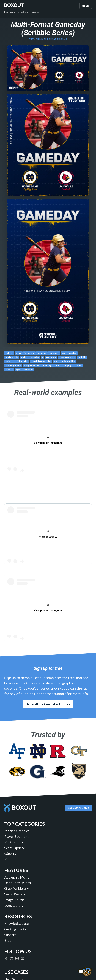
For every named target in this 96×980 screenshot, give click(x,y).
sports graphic (69, 353)
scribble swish (21, 361)
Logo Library (14, 905)
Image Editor (14, 900)
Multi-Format (14, 842)
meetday (47, 365)
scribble (82, 357)
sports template (67, 357)
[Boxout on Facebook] (6, 958)
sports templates (24, 369)
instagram (29, 353)
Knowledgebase (17, 923)
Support (10, 935)
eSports (10, 853)
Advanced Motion (18, 877)
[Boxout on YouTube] (23, 958)
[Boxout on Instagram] (17, 958)
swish (8, 361)
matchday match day (41, 361)
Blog (8, 940)
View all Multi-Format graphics (48, 39)
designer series (32, 365)
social (24, 357)
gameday (42, 353)
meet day (34, 357)
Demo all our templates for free (48, 704)
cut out (9, 369)
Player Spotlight (16, 836)
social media (12, 357)
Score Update (15, 848)
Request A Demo (78, 808)
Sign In (86, 6)
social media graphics (65, 361)
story (18, 353)
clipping (68, 365)
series (57, 365)
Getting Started (16, 929)
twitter (9, 353)
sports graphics (13, 365)
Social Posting (15, 894)
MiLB (8, 859)
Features (9, 12)
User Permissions (18, 883)
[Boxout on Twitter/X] (12, 958)
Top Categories (24, 824)
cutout (78, 365)
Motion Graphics (17, 831)
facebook (51, 357)
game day (54, 353)
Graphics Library (17, 888)
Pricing (35, 12)
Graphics (23, 12)
